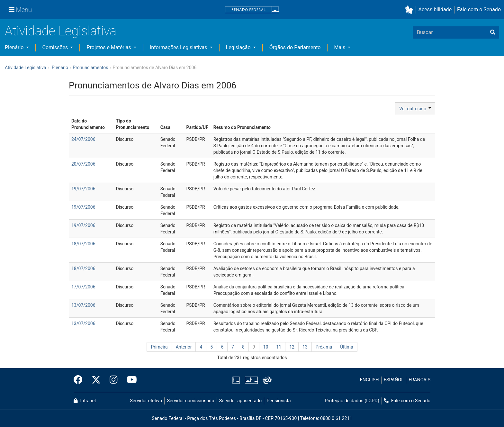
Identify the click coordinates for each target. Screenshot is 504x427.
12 (292, 347)
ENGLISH (369, 380)
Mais (340, 47)
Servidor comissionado (191, 401)
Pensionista (279, 401)
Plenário (15, 47)
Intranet (85, 401)
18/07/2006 (83, 244)
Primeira (159, 347)
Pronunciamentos (90, 68)
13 (305, 347)
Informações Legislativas (179, 47)
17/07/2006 (83, 287)
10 (266, 347)
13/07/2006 (83, 305)
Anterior (184, 347)
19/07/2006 (83, 189)
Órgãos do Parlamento (295, 47)
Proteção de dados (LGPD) (352, 401)
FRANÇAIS (419, 380)
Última (346, 347)
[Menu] (20, 10)
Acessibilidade (435, 9)
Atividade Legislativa (61, 31)
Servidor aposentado (240, 401)
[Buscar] (493, 32)
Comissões (56, 47)
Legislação (239, 47)
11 (279, 347)
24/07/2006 (83, 139)
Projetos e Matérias (109, 47)
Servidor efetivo (146, 401)
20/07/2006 (83, 164)
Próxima (324, 347)
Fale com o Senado (479, 9)
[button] (410, 10)
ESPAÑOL (394, 380)
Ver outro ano (415, 109)
